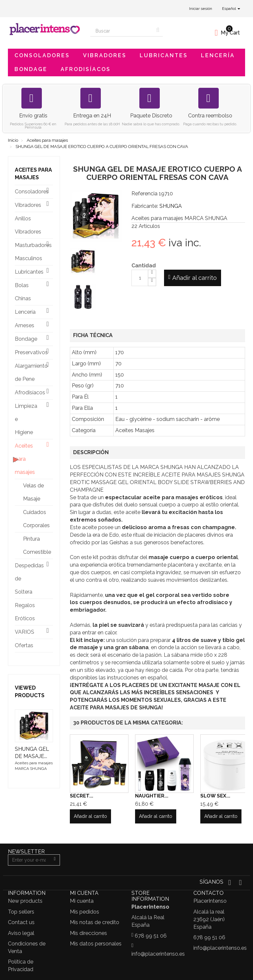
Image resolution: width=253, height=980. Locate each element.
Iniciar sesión (201, 9)
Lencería (218, 55)
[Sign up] (55, 860)
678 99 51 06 (151, 936)
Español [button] (231, 9)
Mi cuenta (82, 901)
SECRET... (82, 796)
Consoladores (42, 55)
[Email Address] (29, 860)
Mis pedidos (84, 912)
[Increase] (152, 274)
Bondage (31, 69)
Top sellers (21, 912)
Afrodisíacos (86, 69)
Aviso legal (21, 933)
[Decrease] (152, 282)
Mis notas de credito (95, 922)
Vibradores (105, 55)
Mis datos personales (96, 944)
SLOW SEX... (215, 796)
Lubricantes (164, 55)
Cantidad (144, 266)
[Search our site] (122, 31)
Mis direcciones (88, 933)
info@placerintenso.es (158, 954)
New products (25, 901)
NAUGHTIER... (152, 796)
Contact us (21, 922)
